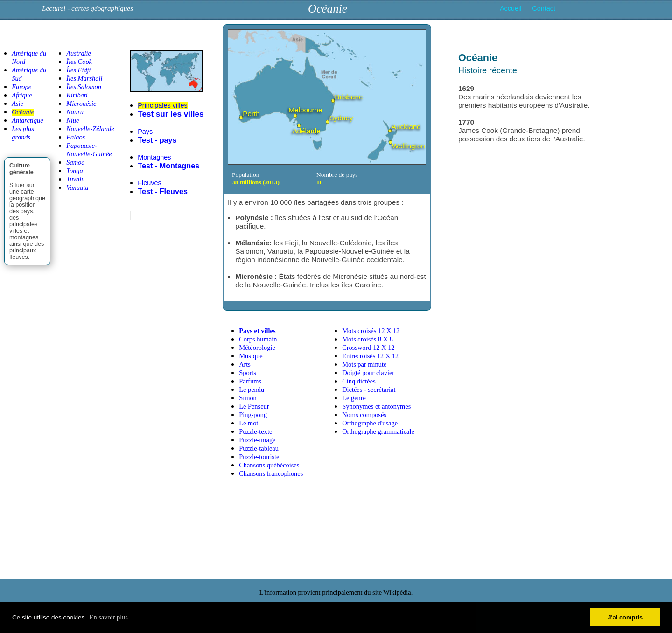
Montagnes (154, 157)
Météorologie (257, 348)
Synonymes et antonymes (376, 406)
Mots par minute (364, 364)
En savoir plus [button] (109, 617)
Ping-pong (253, 415)
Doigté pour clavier (368, 373)
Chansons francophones (271, 473)
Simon (248, 398)
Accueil (511, 8)
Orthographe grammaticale (378, 431)
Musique (251, 356)
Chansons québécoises (269, 465)
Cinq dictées (359, 381)
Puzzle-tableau (259, 448)
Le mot (248, 423)
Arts (245, 364)
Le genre (354, 398)
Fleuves (149, 183)
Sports (248, 373)
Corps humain (258, 339)
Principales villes (162, 105)
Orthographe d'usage (370, 423)
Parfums (250, 381)
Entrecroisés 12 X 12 (370, 356)
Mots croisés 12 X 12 (371, 331)
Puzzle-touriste (259, 457)
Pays (145, 132)
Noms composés (364, 415)
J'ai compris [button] (625, 617)
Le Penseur (254, 406)
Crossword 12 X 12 (368, 348)
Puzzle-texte (255, 431)
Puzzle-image (257, 440)
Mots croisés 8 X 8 (367, 339)
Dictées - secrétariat (369, 390)
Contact (544, 8)
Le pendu (252, 390)
